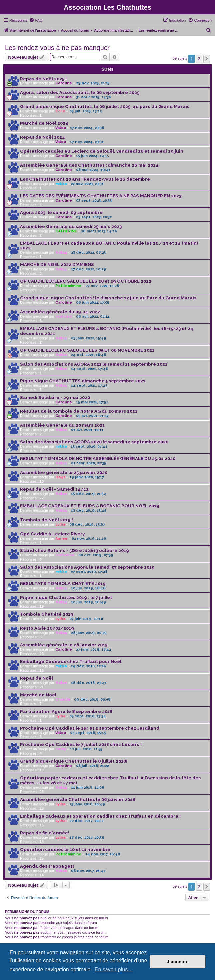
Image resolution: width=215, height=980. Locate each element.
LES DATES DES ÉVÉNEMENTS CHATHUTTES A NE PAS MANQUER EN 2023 (101, 196)
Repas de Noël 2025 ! (43, 79)
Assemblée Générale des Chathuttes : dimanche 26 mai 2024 (89, 165)
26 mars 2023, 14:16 (99, 231)
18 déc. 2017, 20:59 (87, 837)
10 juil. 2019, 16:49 (88, 602)
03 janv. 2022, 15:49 (89, 338)
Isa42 (60, 477)
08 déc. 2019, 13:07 (87, 524)
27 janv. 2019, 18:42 (94, 650)
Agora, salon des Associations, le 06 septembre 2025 (80, 93)
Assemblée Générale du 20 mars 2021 (62, 425)
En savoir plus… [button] (114, 970)
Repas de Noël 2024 (42, 137)
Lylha (60, 524)
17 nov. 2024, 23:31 (87, 142)
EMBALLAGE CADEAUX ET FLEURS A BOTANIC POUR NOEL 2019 (90, 506)
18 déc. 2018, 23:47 (89, 683)
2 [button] (199, 59)
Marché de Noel (38, 695)
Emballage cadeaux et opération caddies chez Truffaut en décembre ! (100, 816)
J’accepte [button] (178, 962)
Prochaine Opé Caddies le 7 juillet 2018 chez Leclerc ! (81, 745)
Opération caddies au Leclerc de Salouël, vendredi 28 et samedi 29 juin (102, 151)
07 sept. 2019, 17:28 (89, 572)
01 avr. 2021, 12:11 (87, 430)
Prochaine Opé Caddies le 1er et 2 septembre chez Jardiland (90, 728)
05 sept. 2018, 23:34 (88, 716)
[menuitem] (36, 20)
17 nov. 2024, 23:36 (87, 128)
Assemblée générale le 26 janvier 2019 (64, 645)
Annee (61, 538)
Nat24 (61, 253)
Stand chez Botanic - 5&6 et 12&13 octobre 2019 (75, 550)
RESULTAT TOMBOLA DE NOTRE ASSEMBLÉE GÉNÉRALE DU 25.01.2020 (98, 459)
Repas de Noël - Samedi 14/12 (54, 489)
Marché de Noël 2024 (44, 123)
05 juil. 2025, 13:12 (85, 111)
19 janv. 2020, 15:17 (87, 477)
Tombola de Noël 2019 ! (46, 520)
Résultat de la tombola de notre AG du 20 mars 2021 (79, 411)
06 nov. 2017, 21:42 (88, 871)
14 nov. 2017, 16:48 (103, 854)
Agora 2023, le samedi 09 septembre (61, 212)
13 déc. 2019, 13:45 (89, 510)
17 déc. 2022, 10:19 (88, 269)
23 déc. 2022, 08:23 (88, 253)
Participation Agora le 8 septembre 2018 (66, 711)
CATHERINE (66, 231)
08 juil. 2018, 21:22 (92, 766)
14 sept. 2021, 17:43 (89, 385)
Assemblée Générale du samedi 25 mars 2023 (71, 226)
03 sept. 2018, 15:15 (88, 733)
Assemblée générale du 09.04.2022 (60, 312)
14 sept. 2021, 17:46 (90, 369)
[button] (207, 59)
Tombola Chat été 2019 (47, 614)
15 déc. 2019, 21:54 (89, 494)
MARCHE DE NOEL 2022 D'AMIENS (57, 265)
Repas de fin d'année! (45, 833)
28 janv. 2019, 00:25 (89, 633)
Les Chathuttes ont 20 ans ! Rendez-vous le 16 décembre (85, 179)
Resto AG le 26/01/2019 (47, 628)
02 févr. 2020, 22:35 (88, 463)
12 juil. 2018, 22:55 (86, 749)
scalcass (64, 317)
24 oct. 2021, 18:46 (89, 355)
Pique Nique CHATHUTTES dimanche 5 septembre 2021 (83, 381)
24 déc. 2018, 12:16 (88, 666)
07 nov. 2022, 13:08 (102, 286)
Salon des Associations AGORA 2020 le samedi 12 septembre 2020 (94, 442)
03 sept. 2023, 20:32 (94, 217)
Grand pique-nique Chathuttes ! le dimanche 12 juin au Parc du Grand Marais (108, 298)
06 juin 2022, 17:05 (93, 303)
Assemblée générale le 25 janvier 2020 (64, 473)
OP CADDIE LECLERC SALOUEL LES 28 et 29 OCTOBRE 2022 (86, 281)
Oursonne (65, 555)
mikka (61, 184)
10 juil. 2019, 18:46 (88, 588)
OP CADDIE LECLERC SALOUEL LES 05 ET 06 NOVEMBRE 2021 (87, 350)
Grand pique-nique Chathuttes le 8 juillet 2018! (74, 761)
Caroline (64, 83)
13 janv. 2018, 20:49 (87, 804)
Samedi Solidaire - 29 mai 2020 (55, 397)
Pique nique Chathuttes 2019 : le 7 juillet (66, 598)
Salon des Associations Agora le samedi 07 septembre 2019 (87, 567)
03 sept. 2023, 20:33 (94, 200)
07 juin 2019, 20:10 (86, 619)
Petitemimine (68, 286)
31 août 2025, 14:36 (94, 97)
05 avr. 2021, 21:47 (92, 416)
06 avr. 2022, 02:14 (93, 317)
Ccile (60, 111)
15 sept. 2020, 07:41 (89, 447)
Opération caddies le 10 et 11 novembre (65, 849)
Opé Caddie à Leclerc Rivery (52, 534)
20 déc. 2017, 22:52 (86, 821)
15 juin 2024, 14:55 (93, 156)
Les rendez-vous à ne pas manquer (57, 48)
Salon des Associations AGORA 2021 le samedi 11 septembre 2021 (94, 364)
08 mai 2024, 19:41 (93, 170)
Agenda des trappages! (47, 866)
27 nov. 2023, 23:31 (87, 184)
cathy (61, 749)
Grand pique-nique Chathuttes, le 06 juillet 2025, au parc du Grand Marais (105, 107)
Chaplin (63, 699)
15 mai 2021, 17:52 (92, 402)
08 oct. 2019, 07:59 (96, 555)
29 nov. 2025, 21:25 (93, 83)
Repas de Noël (36, 678)
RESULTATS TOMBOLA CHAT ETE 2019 (63, 584)
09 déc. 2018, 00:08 (92, 699)
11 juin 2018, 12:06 (88, 788)
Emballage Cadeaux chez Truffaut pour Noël (71, 661)
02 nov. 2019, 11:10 (89, 538)
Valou (61, 128)
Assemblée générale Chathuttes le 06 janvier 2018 (78, 800)
